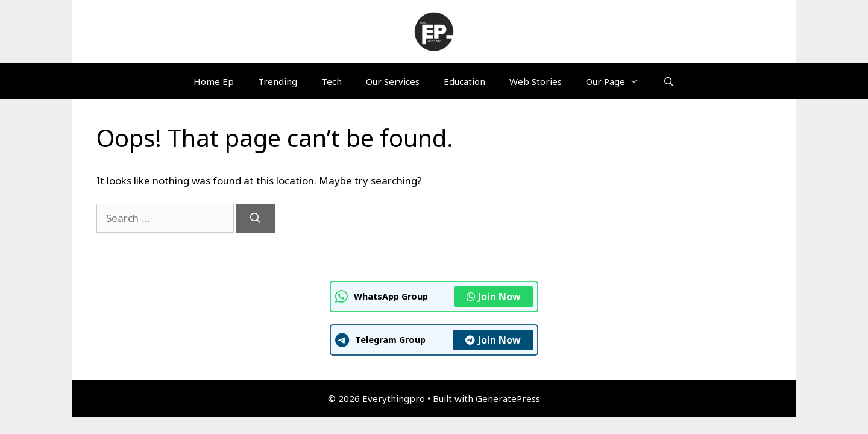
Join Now (494, 297)
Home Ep (214, 81)
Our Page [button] (618, 81)
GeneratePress (508, 398)
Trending (278, 81)
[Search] (256, 218)
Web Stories (536, 81)
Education (464, 81)
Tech (332, 81)
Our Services (393, 81)
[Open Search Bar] (668, 81)
